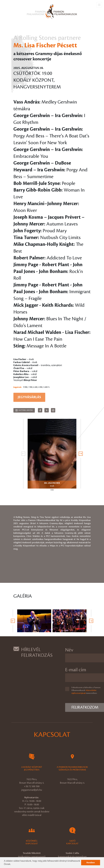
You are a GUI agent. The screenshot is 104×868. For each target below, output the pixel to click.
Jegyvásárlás (29, 397)
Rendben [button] (91, 863)
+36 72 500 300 (32, 786)
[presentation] (23, 454)
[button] (12, 864)
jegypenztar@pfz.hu (32, 790)
